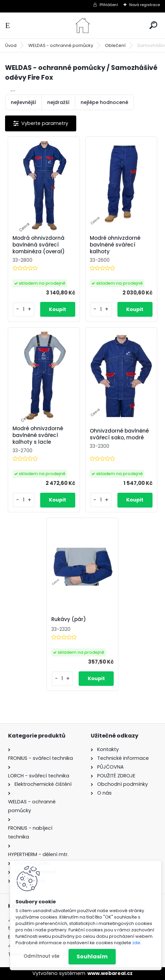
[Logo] (83, 25)
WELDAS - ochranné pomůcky (61, 45)
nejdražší (58, 102)
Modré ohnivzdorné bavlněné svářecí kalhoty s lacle (38, 435)
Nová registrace (145, 5)
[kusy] (24, 310)
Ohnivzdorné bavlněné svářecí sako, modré (119, 434)
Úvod (11, 45)
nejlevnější (23, 102)
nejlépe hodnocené (104, 102)
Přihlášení (109, 5)
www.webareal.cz (110, 973)
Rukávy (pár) (69, 619)
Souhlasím (92, 957)
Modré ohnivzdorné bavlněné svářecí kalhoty (115, 245)
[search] (153, 25)
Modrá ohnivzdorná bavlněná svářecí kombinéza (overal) (39, 245)
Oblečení (115, 45)
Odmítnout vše (42, 956)
